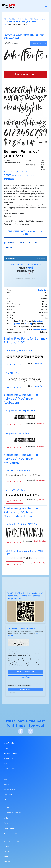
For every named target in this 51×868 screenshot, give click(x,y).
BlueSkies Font (13, 373)
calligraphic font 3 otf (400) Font (22, 524)
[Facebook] (21, 731)
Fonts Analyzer (9, 769)
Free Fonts (8, 795)
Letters (7, 818)
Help (5, 779)
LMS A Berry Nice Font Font (19, 351)
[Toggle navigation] (46, 6)
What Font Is (9, 743)
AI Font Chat (9, 759)
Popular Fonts (9, 828)
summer (11, 242)
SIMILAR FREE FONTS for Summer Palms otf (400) (26, 233)
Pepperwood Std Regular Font (21, 411)
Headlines (37, 330)
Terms (6, 846)
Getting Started (10, 790)
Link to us (7, 748)
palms (21, 242)
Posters (44, 330)
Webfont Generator (26, 689)
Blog (5, 764)
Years (6, 823)
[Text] (16, 43)
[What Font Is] (9, 6)
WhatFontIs (9, 19)
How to (6, 785)
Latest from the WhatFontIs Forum (22, 629)
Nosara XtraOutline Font (18, 471)
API (5, 800)
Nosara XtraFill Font (16, 490)
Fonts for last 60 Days (12, 813)
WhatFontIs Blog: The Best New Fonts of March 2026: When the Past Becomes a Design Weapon (25, 596)
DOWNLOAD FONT (25, 74)
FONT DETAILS (14, 364)
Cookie (6, 852)
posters (17, 324)
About (6, 857)
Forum (6, 808)
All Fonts (23, 19)
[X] (30, 731)
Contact (7, 862)
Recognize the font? (26, 672)
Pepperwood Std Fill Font (18, 433)
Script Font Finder (11, 833)
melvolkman (11, 248)
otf (29, 242)
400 (36, 242)
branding (28, 324)
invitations (38, 321)
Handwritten (42, 290)
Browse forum (26, 677)
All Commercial (38, 19)
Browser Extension (11, 753)
